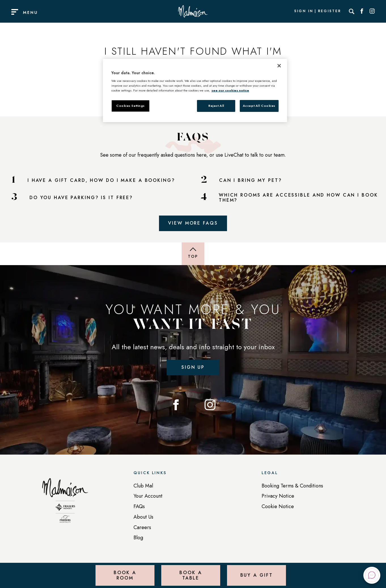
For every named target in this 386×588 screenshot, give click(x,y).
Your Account (148, 496)
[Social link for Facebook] (362, 11)
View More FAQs (193, 223)
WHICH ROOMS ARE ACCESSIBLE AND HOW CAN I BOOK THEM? (298, 198)
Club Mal (143, 486)
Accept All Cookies (259, 106)
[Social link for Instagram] (372, 11)
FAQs (139, 506)
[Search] (352, 11)
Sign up (193, 367)
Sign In (304, 11)
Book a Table (191, 575)
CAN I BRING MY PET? (251, 180)
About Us (143, 517)
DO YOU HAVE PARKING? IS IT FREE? (81, 198)
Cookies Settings (131, 106)
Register (330, 11)
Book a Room (125, 575)
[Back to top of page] (193, 254)
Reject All (216, 106)
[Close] (279, 66)
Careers (142, 527)
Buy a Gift (257, 575)
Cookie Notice (278, 506)
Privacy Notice (278, 496)
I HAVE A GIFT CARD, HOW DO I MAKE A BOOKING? (101, 180)
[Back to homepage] (65, 503)
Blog (138, 538)
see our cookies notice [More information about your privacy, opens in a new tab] (230, 90)
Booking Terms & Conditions (292, 486)
